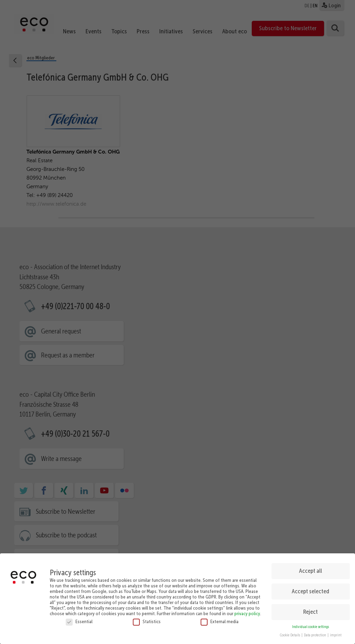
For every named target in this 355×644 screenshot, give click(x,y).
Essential (79, 620)
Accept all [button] (310, 569)
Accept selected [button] (310, 590)
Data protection (315, 634)
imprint (336, 634)
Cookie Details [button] (290, 634)
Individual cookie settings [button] (310, 625)
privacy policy (247, 612)
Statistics (147, 620)
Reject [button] (310, 610)
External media (220, 620)
